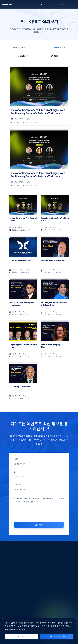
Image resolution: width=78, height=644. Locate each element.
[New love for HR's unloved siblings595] (55, 263)
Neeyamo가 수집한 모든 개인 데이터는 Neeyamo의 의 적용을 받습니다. (40, 500)
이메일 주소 (18, 485)
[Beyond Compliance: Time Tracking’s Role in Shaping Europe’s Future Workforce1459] (39, 112)
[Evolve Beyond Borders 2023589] (23, 263)
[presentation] (39, 514)
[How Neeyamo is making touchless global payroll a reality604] (55, 305)
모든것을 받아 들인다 (57, 636)
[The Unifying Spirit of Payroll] (23, 373)
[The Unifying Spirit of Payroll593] (23, 389)
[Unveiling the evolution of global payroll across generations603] (23, 305)
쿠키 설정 (21, 636)
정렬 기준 (24, 56)
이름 (15, 459)
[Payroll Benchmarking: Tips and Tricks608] (55, 347)
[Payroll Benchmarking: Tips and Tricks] (55, 331)
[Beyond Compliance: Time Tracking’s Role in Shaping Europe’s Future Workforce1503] (39, 175)
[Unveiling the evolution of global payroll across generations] (23, 289)
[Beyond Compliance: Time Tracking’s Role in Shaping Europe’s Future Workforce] (39, 87)
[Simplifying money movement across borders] (23, 331)
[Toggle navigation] (74, 4)
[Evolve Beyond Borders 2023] (23, 247)
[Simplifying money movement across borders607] (23, 347)
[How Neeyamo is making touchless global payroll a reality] (55, 289)
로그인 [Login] (63, 4)
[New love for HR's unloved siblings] (55, 247)
